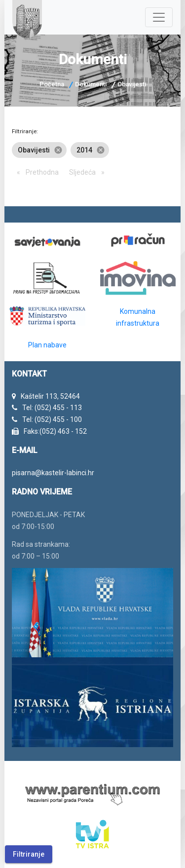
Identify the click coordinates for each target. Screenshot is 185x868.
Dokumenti (91, 84)
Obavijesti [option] (39, 150)
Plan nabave (47, 345)
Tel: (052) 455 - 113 (52, 408)
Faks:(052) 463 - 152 (55, 431)
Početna (52, 84)
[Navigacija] (159, 17)
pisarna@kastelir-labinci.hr (53, 473)
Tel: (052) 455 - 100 (52, 419)
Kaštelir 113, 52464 (50, 396)
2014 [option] (90, 150)
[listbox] (92, 150)
